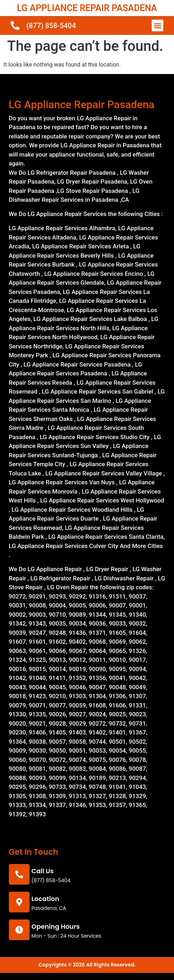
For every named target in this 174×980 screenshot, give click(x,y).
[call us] (19, 874)
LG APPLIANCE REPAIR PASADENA (87, 8)
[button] (157, 25)
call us (43, 871)
